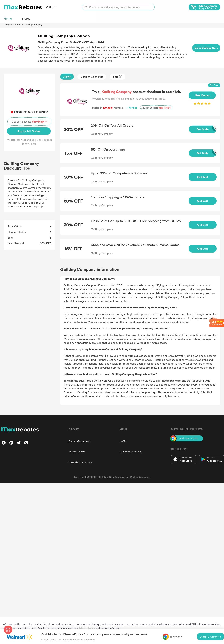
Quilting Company (33, 24)
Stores (18, 24)
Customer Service (130, 451)
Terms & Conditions (80, 462)
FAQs (123, 441)
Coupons (8, 24)
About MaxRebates (80, 441)
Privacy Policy (77, 451)
